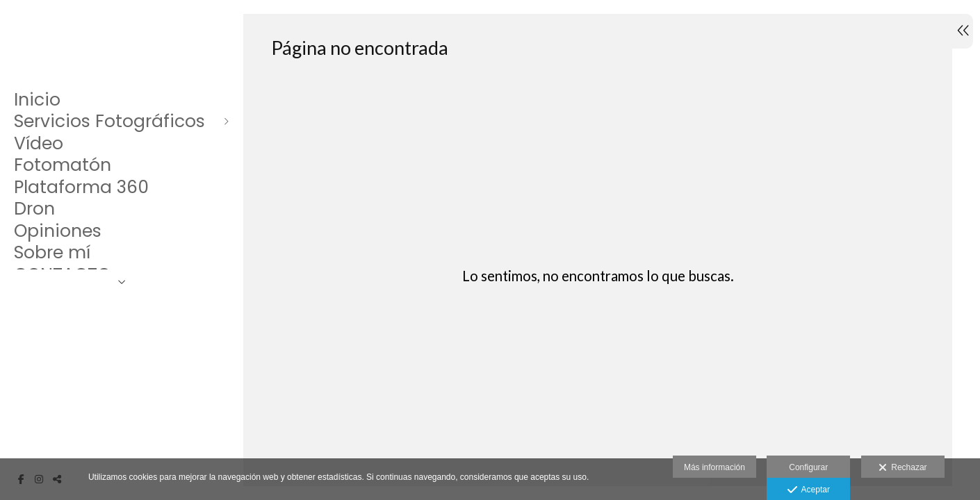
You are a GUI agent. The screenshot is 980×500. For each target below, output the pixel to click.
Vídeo (39, 144)
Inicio (37, 100)
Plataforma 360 (81, 187)
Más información (714, 467)
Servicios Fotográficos (109, 122)
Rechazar (903, 468)
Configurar (808, 467)
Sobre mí (52, 253)
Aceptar (809, 490)
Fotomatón (63, 165)
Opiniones (58, 231)
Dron (34, 209)
